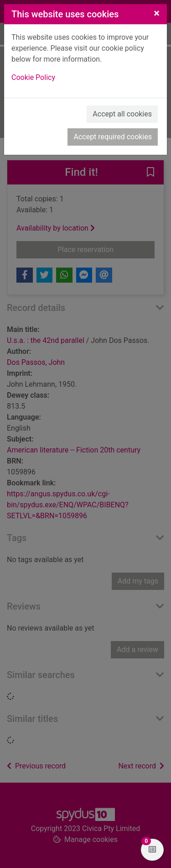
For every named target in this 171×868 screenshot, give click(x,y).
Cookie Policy (33, 77)
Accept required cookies (113, 137)
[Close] (157, 13)
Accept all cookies (122, 114)
